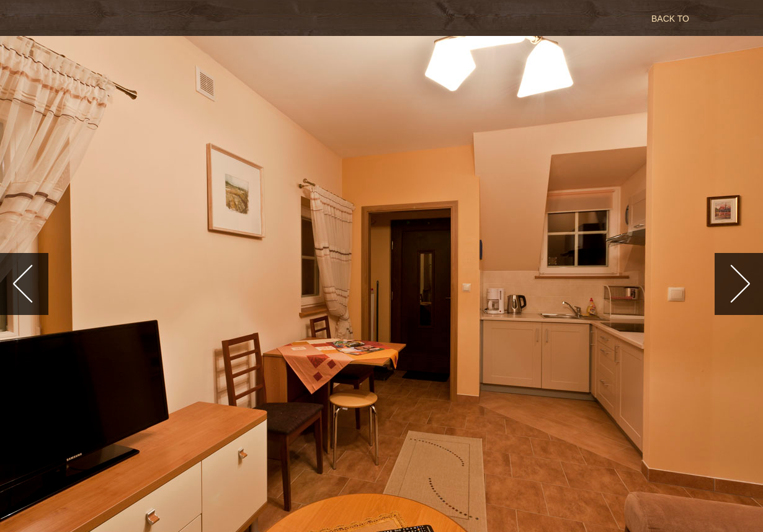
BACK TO (670, 19)
